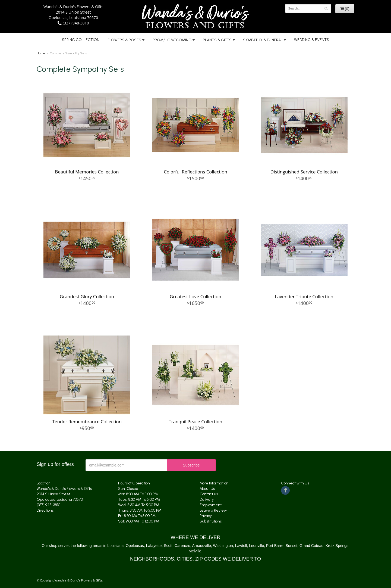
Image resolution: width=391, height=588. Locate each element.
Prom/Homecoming (172, 40)
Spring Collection (81, 40)
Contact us (209, 494)
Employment (211, 505)
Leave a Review (213, 510)
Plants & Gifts (217, 40)
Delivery (207, 500)
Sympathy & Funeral (263, 40)
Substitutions (211, 521)
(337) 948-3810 (73, 23)
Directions (45, 510)
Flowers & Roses (124, 40)
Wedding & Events (312, 40)
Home (41, 53)
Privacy (206, 516)
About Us (207, 489)
